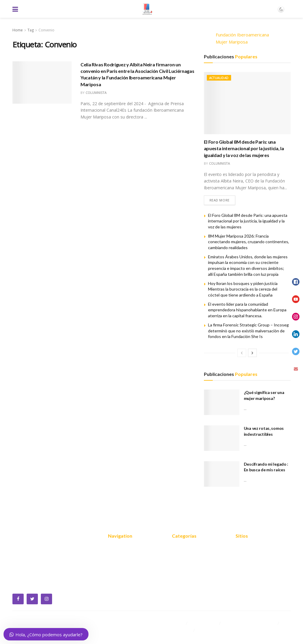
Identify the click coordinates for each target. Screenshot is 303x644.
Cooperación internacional (198, 574)
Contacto (117, 592)
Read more (220, 200)
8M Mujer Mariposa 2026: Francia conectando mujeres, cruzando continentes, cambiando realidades (249, 242)
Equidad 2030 (186, 557)
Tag (31, 30)
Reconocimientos (125, 574)
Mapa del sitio (250, 548)
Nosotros (118, 548)
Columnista (96, 93)
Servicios (117, 565)
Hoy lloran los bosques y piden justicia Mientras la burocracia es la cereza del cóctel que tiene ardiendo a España (243, 289)
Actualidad (219, 78)
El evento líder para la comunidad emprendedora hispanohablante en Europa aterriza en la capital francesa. (247, 310)
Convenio (46, 30)
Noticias (116, 583)
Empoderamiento (190, 583)
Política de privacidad (257, 557)
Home (18, 30)
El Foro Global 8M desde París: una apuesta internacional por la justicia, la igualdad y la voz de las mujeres (244, 148)
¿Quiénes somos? (126, 557)
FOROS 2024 (185, 565)
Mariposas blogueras (193, 592)
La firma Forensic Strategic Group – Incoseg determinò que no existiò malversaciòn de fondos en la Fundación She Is (248, 331)
